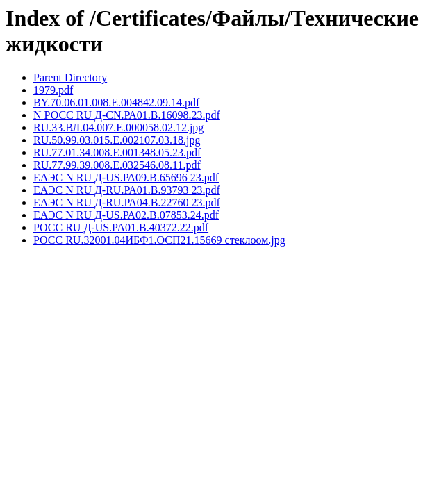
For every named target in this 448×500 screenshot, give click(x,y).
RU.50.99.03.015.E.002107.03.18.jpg (117, 140)
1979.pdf (53, 90)
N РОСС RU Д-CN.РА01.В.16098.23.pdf (127, 115)
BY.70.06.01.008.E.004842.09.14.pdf (116, 102)
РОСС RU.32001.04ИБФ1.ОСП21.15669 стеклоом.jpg (159, 240)
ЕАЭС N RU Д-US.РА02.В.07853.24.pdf (126, 215)
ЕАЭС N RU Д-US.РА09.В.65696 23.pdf (126, 177)
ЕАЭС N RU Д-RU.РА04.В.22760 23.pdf (127, 202)
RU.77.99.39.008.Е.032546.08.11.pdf (117, 165)
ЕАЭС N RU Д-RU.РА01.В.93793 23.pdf (127, 190)
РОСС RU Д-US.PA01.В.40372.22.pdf (121, 227)
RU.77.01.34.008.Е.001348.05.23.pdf (117, 152)
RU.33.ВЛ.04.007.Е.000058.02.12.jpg (118, 127)
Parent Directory (70, 77)
